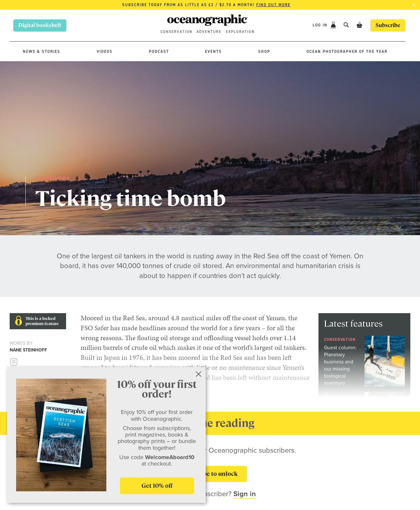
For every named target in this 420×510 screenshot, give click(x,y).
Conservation (176, 32)
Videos (105, 52)
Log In (321, 25)
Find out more (273, 5)
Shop (264, 52)
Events (213, 52)
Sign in (245, 494)
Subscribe (388, 25)
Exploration (240, 32)
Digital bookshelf (40, 25)
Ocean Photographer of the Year (347, 52)
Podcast (159, 52)
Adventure (209, 32)
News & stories (42, 52)
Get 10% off (157, 486)
